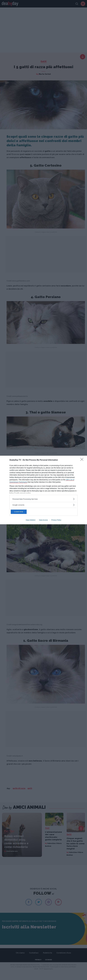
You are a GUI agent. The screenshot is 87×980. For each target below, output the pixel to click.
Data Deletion (31, 520)
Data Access (43, 520)
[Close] (83, 460)
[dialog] (43, 490)
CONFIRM (21, 512)
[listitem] (43, 499)
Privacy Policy (56, 520)
